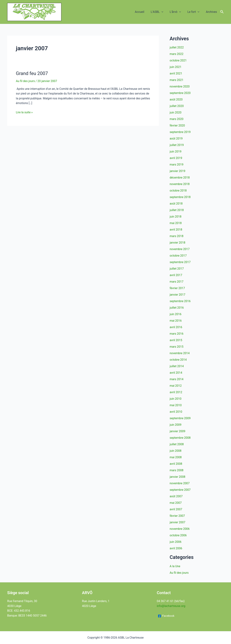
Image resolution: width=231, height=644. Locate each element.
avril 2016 (176, 327)
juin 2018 (176, 217)
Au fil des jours (25, 81)
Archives (212, 12)
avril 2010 (176, 412)
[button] (164, 12)
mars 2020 (176, 119)
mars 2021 (176, 80)
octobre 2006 (178, 535)
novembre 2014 (180, 353)
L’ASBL (159, 12)
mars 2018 (176, 236)
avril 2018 (176, 230)
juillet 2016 (177, 308)
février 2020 (177, 125)
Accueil (143, 12)
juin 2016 (176, 314)
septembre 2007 (180, 490)
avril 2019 (176, 158)
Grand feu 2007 (32, 73)
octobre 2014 (178, 360)
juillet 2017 (177, 269)
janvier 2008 (177, 477)
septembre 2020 (180, 93)
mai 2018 (176, 223)
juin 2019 (176, 152)
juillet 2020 (177, 106)
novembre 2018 (180, 184)
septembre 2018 (180, 197)
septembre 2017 (180, 262)
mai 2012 (176, 386)
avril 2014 (176, 373)
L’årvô (177, 12)
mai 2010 (176, 405)
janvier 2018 (177, 243)
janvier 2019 (177, 171)
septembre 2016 (180, 301)
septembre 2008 (180, 438)
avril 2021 (176, 73)
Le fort (194, 12)
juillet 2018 (177, 210)
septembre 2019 (180, 132)
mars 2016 (176, 334)
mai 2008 (176, 457)
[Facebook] (166, 616)
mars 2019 (176, 165)
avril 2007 (176, 509)
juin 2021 (176, 67)
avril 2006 (176, 548)
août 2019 (176, 139)
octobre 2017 (178, 256)
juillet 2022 (177, 47)
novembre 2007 (180, 483)
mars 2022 (176, 54)
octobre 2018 (178, 191)
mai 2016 (176, 321)
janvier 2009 (177, 431)
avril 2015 (176, 340)
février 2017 (177, 288)
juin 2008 (176, 451)
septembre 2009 (180, 418)
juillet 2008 (177, 444)
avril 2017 (176, 275)
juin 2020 (176, 112)
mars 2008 (176, 470)
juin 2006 (176, 542)
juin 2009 (176, 425)
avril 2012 (176, 392)
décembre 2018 (180, 178)
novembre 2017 (180, 249)
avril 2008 (176, 464)
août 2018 (176, 204)
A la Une (175, 566)
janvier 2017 (177, 295)
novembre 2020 (180, 86)
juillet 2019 (177, 145)
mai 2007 (176, 503)
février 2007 (177, 516)
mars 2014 (176, 379)
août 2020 (176, 99)
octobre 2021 (178, 60)
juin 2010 (176, 399)
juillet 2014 (177, 366)
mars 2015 (176, 347)
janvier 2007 (177, 522)
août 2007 (176, 496)
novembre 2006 (180, 529)
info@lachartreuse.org (171, 606)
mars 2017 (176, 282)
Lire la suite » (24, 112)
